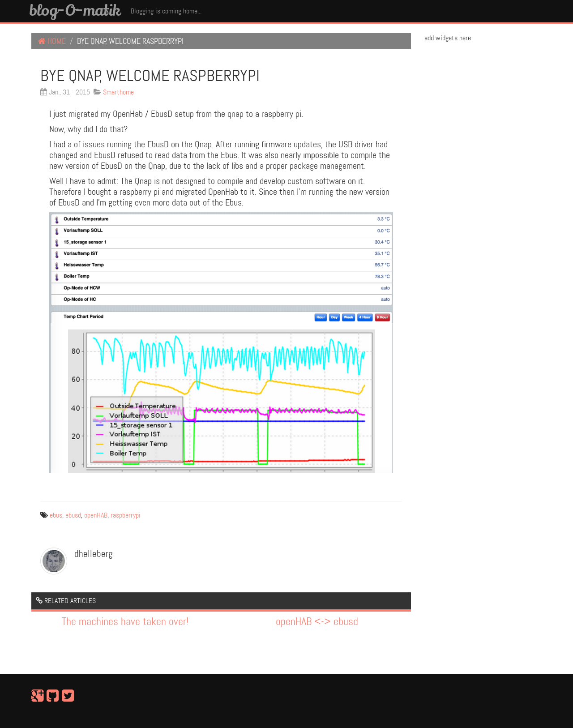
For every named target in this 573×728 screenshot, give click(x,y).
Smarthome (118, 92)
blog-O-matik (75, 10)
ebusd (73, 515)
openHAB (96, 515)
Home (52, 41)
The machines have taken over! (125, 622)
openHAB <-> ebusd (317, 622)
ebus (56, 515)
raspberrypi (126, 515)
